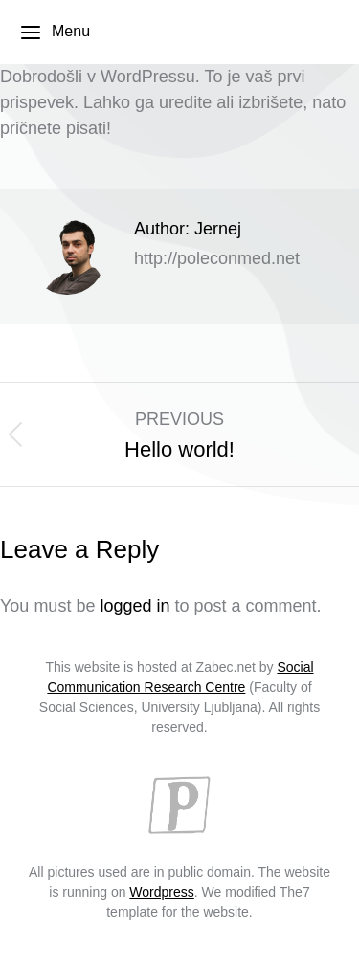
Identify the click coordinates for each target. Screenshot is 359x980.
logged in (135, 606)
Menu (55, 33)
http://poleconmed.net (217, 258)
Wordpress (161, 892)
